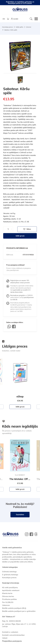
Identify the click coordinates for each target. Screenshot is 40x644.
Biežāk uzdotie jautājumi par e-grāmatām (19, 611)
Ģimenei (29, 27)
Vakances (6, 605)
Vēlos (27, 229)
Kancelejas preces (8, 27)
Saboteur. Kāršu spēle (11, 30)
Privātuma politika (9, 599)
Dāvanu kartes (8, 596)
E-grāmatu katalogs (10, 575)
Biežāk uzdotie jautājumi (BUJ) (14, 608)
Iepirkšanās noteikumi (11, 590)
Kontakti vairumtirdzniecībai (13, 635)
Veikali (5, 638)
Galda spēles (20, 27)
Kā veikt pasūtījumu (10, 587)
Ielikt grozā (20, 236)
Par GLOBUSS (8, 602)
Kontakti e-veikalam (10, 632)
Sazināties (20, 515)
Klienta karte (7, 593)
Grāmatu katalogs (9, 572)
